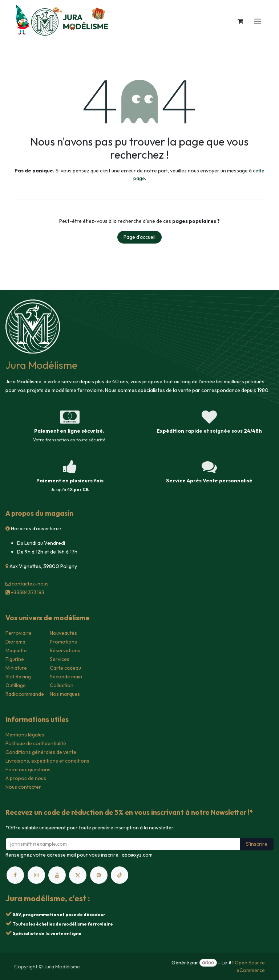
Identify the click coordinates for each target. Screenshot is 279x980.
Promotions (63, 642)
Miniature (16, 668)
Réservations (65, 650)
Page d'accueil (139, 237)
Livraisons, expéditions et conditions (47, 761)
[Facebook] (15, 875)
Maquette (16, 650)
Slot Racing (18, 677)
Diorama (15, 642)
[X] (78, 875)
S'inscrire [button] (257, 844)
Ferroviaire (19, 633)
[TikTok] (120, 875)
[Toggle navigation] (258, 21)
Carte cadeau (65, 668)
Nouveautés (63, 633)
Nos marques (65, 694)
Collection (62, 685)
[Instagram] (36, 875)
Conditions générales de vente (41, 752)
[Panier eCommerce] (240, 21)
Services (60, 659)
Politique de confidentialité (36, 743)
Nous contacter (23, 787)
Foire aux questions (28, 769)
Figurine (15, 659)
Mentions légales (25, 735)
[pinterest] (99, 875)
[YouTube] (57, 875)
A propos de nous (26, 778)
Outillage (16, 685)
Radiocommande (25, 694)
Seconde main (66, 677)
